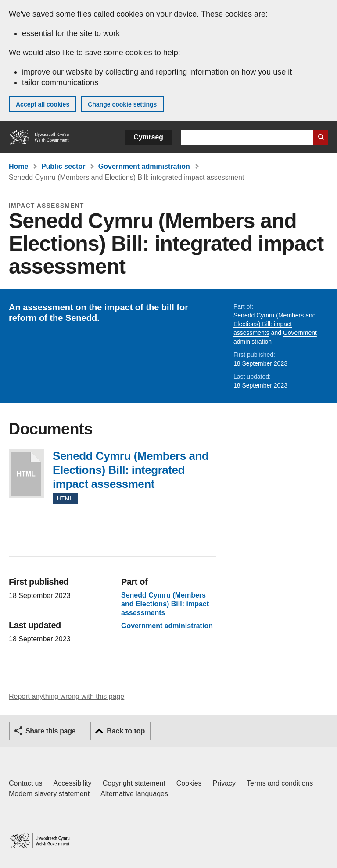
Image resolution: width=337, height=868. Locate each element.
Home (18, 166)
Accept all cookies (43, 104)
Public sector (63, 166)
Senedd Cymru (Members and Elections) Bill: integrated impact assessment (26, 474)
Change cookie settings (122, 104)
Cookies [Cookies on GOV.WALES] (189, 783)
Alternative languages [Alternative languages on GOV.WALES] (134, 794)
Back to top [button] (126, 731)
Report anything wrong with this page (66, 696)
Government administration (144, 166)
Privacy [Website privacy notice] (224, 783)
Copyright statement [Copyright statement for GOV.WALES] (134, 783)
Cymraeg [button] (149, 137)
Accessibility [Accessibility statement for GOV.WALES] (72, 783)
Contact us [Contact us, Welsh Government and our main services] (25, 783)
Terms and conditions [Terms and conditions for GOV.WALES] (280, 783)
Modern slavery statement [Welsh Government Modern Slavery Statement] (49, 794)
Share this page (50, 731)
